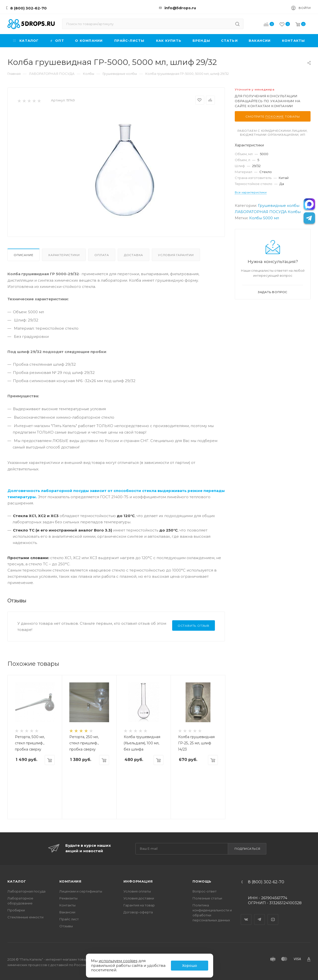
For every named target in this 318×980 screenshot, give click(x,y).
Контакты (67, 905)
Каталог (17, 881)
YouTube (273, 915)
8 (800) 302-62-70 (28, 8)
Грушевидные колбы (279, 205)
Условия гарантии (176, 255)
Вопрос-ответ (205, 891)
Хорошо (190, 966)
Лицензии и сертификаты (81, 891)
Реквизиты (68, 898)
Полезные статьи (207, 898)
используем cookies (118, 961)
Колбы (294, 212)
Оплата (102, 255)
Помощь (202, 881)
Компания (70, 881)
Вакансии (67, 912)
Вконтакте (246, 915)
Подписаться (247, 849)
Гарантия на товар (139, 905)
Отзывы (66, 926)
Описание (23, 255)
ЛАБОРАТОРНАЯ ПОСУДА (261, 212)
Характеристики (64, 255)
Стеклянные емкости (25, 917)
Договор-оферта (138, 912)
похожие (275, 116)
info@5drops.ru (180, 8)
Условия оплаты (137, 891)
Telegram (260, 915)
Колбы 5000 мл (264, 218)
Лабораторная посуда (26, 891)
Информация (138, 881)
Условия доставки (139, 898)
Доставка (134, 255)
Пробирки (16, 910)
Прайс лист (69, 919)
